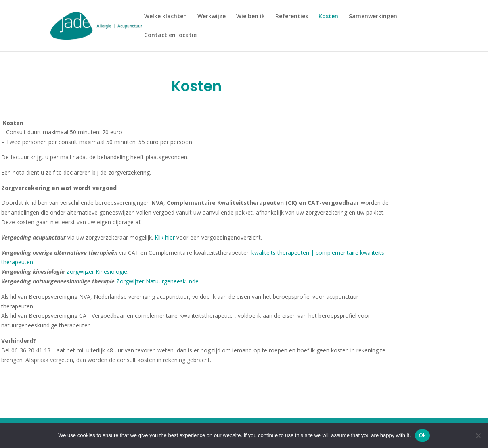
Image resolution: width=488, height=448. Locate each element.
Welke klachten (165, 17)
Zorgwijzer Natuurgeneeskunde (157, 281)
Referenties (292, 17)
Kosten (328, 17)
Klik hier (165, 237)
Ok (422, 435)
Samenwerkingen (373, 17)
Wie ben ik (250, 17)
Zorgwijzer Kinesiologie (97, 272)
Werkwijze (212, 17)
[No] (478, 435)
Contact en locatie (170, 35)
